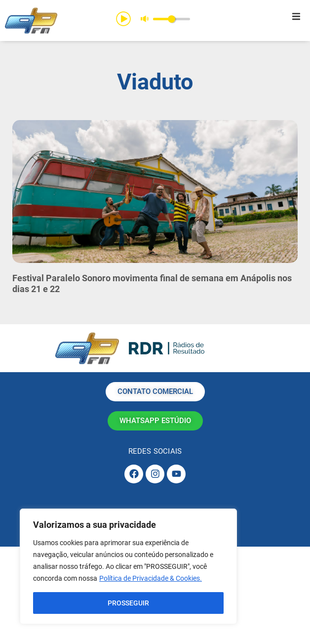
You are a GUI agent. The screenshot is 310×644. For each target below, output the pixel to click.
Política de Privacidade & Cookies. (151, 578)
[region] (128, 566)
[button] (296, 16)
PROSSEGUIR (128, 603)
